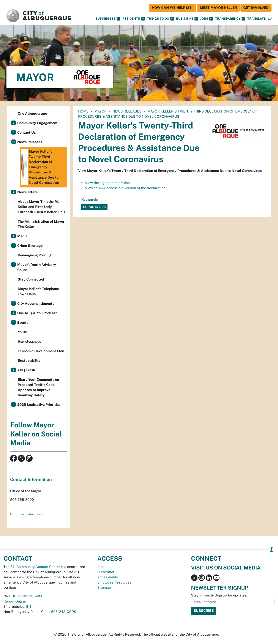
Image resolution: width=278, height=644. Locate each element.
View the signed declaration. (108, 183)
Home (83, 111)
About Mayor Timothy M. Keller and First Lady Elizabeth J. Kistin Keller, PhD (41, 207)
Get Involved (256, 8)
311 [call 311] (14, 596)
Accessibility (108, 577)
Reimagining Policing (35, 255)
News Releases (127, 111)
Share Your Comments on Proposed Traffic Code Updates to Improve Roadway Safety (38, 387)
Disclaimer (106, 572)
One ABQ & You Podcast (37, 313)
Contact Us (26, 132)
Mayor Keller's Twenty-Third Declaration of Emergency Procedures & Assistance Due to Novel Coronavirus (40, 167)
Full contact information (27, 514)
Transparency (230, 19)
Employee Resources (114, 582)
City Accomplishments (36, 304)
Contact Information (31, 479)
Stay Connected (31, 279)
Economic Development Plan (41, 351)
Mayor (100, 111)
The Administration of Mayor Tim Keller (41, 224)
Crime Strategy (30, 246)
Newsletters (27, 192)
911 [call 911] (29, 607)
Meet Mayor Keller (218, 8)
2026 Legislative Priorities (39, 405)
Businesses (108, 19)
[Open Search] (270, 19)
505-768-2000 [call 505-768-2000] (34, 596)
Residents (134, 19)
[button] (257, 19)
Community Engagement (37, 123)
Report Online (15, 601)
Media (22, 236)
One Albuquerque (32, 113)
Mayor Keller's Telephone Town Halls (38, 291)
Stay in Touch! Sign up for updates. (219, 595)
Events (23, 323)
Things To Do (160, 19)
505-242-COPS (64, 612)
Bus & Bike (187, 19)
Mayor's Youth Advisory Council (37, 267)
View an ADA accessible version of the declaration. (126, 188)
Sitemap (104, 588)
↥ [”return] (272, 549)
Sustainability (29, 361)
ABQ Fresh (26, 370)
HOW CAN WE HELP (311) (173, 8)
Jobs (207, 19)
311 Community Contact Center (35, 567)
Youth (22, 332)
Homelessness (29, 342)
